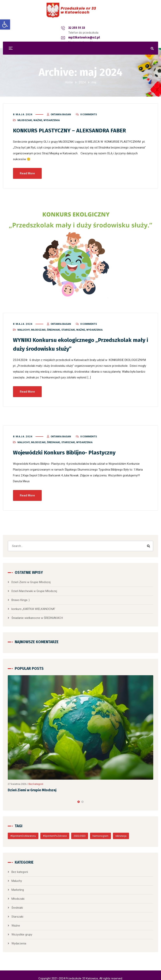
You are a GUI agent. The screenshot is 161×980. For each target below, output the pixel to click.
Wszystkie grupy (22, 931)
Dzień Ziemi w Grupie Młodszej (31, 579)
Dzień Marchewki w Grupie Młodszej (34, 588)
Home (69, 82)
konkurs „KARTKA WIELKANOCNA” (33, 605)
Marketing (18, 886)
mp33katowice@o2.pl (86, 28)
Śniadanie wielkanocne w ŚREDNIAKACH (37, 614)
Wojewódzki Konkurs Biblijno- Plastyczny (68, 449)
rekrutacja (121, 832)
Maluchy (24, 327)
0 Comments (89, 112)
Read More (27, 170)
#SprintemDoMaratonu (23, 832)
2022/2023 (80, 832)
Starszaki (68, 327)
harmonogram (100, 832)
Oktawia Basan (61, 112)
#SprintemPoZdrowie (55, 832)
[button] (79, 798)
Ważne (38, 117)
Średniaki (53, 327)
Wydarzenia (52, 117)
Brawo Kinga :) (21, 597)
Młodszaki (25, 117)
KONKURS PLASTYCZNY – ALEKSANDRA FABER (72, 128)
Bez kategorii (36, 780)
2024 (82, 82)
